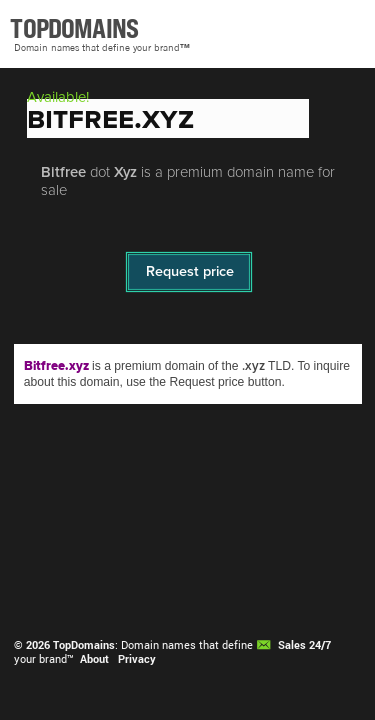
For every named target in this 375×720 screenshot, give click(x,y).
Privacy (137, 659)
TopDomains (84, 645)
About (94, 659)
